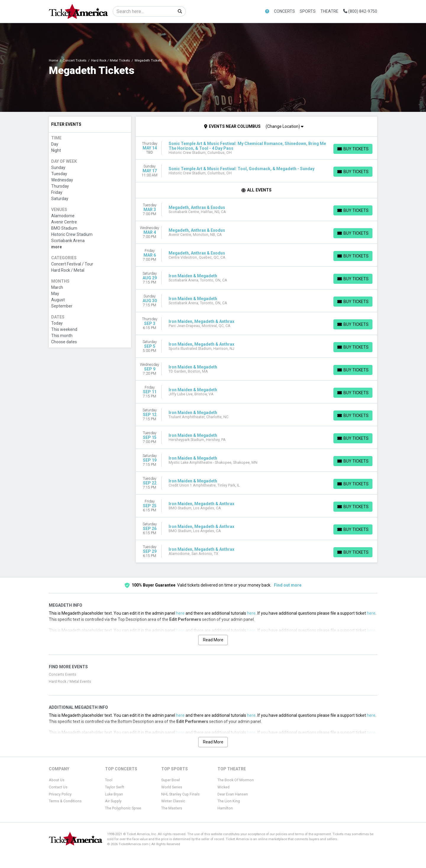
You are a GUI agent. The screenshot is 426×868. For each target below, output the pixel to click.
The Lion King (229, 801)
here (180, 613)
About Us (57, 780)
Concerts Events (63, 674)
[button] (267, 11)
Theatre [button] (329, 11)
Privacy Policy (60, 794)
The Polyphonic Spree (123, 808)
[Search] (144, 11)
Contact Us (58, 787)
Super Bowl (171, 780)
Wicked (224, 787)
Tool (109, 780)
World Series (172, 787)
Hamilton (225, 808)
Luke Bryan (114, 794)
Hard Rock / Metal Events (70, 682)
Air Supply (113, 801)
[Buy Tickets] (353, 149)
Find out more (288, 585)
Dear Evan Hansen (233, 794)
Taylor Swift (115, 787)
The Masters (172, 808)
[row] (257, 148)
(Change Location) (285, 126)
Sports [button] (308, 11)
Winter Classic (173, 801)
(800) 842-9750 (360, 11)
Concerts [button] (284, 11)
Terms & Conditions (65, 801)
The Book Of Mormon (236, 780)
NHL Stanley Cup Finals (180, 794)
